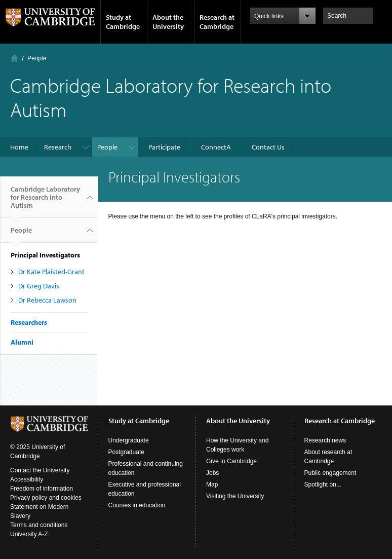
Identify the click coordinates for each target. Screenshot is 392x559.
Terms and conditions (39, 525)
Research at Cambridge (217, 22)
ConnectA (216, 147)
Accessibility (27, 479)
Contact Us (268, 147)
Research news (325, 440)
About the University (168, 22)
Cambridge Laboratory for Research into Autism (45, 201)
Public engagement (330, 473)
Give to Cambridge (231, 461)
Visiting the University (235, 496)
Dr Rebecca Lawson (47, 300)
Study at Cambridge (123, 22)
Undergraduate (129, 440)
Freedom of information (42, 489)
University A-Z (29, 534)
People (37, 58)
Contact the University (40, 470)
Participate (164, 147)
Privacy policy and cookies (46, 498)
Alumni (22, 342)
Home (14, 58)
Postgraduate (126, 452)
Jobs (212, 473)
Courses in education (137, 505)
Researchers (29, 322)
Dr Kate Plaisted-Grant (51, 272)
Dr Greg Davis (39, 286)
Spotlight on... (323, 485)
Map (212, 485)
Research (58, 147)
